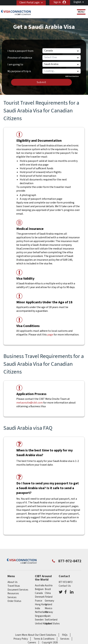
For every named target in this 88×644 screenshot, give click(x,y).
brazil (48, 589)
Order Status (14, 601)
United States (52, 624)
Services (12, 597)
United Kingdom (43, 624)
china (48, 593)
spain (48, 616)
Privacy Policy (21, 639)
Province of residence (20, 58)
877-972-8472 (66, 582)
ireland (48, 604)
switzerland (51, 620)
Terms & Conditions (44, 639)
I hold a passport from (20, 51)
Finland (49, 597)
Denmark (40, 597)
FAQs (65, 635)
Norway (49, 612)
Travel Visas (14, 586)
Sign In (57, 2)
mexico (49, 608)
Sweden (39, 620)
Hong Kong (41, 604)
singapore (40, 616)
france (39, 601)
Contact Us (65, 586)
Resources (13, 593)
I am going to (15, 64)
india (37, 608)
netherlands (42, 612)
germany (49, 601)
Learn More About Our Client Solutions (36, 635)
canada (39, 593)
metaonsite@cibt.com (30, 403)
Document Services (18, 590)
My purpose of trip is (19, 70)
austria (49, 586)
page (50, 335)
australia (40, 586)
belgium (39, 589)
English (77, 2)
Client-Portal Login (29, 2)
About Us (13, 582)
